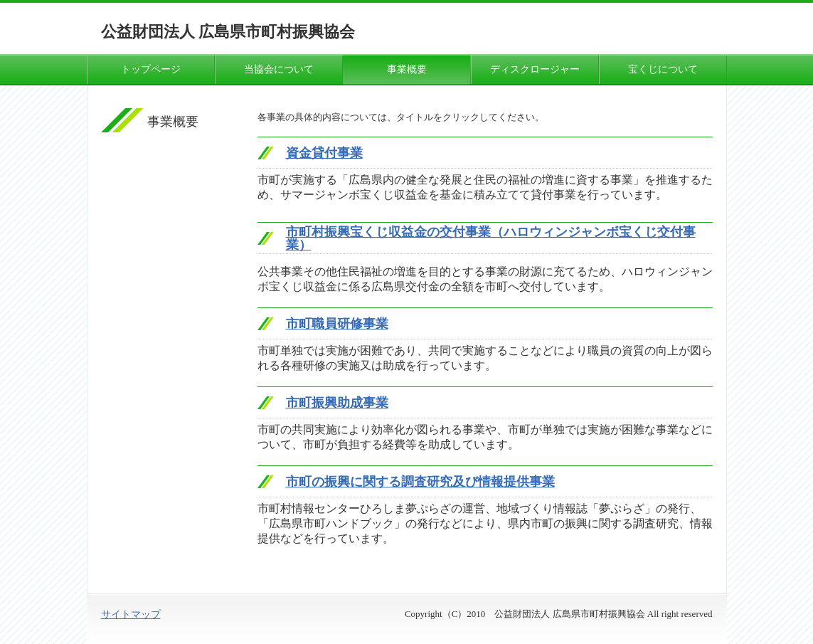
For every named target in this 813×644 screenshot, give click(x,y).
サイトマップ (131, 614)
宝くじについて (663, 69)
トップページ (151, 69)
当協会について (279, 69)
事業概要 (407, 69)
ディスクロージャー (535, 69)
